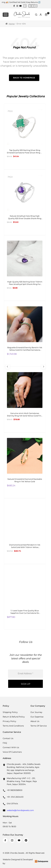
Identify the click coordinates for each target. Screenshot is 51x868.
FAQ (5, 743)
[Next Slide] (43, 367)
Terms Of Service (39, 726)
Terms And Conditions (13, 726)
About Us (35, 721)
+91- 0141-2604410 (15, 797)
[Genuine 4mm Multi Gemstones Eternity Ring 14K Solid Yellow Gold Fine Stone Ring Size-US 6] (25, 400)
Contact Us (8, 738)
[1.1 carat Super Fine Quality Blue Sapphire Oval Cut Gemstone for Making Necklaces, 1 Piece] (25, 597)
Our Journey (36, 712)
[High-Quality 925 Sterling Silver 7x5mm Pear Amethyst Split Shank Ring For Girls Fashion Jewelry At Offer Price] (25, 268)
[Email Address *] (26, 674)
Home (12, 24)
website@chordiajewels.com (20, 810)
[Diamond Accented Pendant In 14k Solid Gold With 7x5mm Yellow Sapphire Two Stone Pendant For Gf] (25, 531)
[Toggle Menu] (6, 15)
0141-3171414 (12, 804)
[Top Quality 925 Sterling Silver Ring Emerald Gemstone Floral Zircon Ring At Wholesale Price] (25, 136)
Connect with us (11, 747)
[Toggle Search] (36, 15)
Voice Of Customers (12, 752)
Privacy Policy (9, 721)
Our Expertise (37, 717)
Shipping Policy (10, 712)
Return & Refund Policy (14, 717)
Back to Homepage (24, 78)
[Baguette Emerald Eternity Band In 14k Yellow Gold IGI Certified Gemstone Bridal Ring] (25, 334)
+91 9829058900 (15, 790)
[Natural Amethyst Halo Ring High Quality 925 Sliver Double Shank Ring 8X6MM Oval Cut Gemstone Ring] (25, 202)
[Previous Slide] (8, 367)
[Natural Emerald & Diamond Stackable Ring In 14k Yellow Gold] (25, 465)
